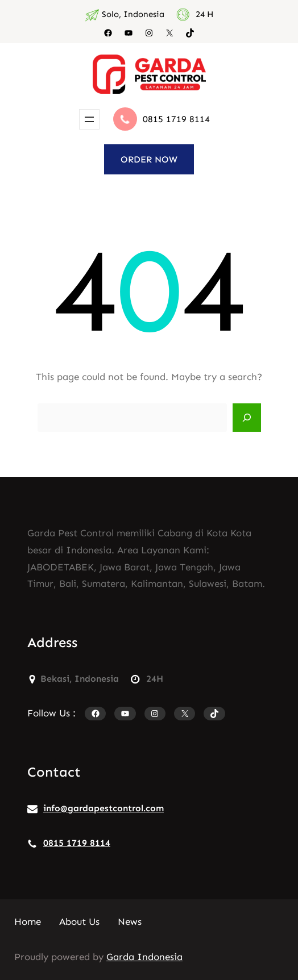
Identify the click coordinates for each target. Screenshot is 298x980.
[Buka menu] (89, 119)
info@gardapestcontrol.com (104, 808)
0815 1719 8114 (176, 119)
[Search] (247, 418)
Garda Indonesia (144, 957)
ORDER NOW (149, 159)
